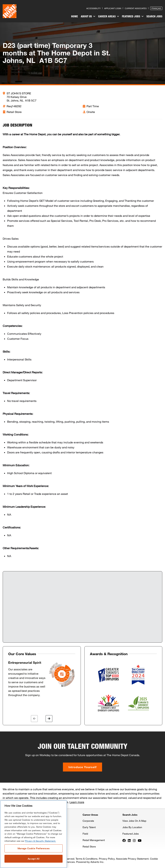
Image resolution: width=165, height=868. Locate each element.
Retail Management (94, 840)
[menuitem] (75, 17)
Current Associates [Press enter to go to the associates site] (136, 8)
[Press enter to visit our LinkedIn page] (129, 840)
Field (85, 834)
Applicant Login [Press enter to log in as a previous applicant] (113, 8)
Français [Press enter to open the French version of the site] (156, 8)
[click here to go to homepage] (10, 11)
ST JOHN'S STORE (19, 93)
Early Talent (89, 827)
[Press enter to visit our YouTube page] (140, 840)
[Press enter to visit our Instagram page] (134, 840)
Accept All (34, 859)
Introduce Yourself (82, 767)
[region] (34, 834)
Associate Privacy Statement (132, 859)
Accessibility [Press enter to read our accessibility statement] (93, 8)
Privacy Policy (107, 859)
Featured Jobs (133, 16)
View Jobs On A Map (134, 821)
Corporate (88, 821)
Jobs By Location (132, 827)
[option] (42, 679)
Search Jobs (154, 16)
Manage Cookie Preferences (34, 848)
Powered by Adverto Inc (90, 862)
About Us (88, 16)
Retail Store (89, 846)
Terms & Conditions (87, 859)
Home (75, 16)
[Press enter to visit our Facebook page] (124, 840)
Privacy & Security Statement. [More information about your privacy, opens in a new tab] (40, 841)
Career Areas (109, 16)
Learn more (77, 802)
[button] (34, 719)
